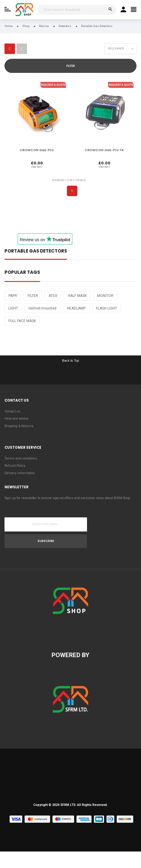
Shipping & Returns (19, 426)
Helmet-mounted (42, 308)
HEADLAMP (76, 308)
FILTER (33, 296)
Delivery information (20, 473)
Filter (71, 66)
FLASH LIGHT (106, 308)
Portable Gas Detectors (36, 251)
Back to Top (70, 361)
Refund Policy (15, 466)
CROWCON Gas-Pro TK (104, 150)
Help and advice (16, 419)
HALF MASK (77, 296)
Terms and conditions (21, 458)
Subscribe (46, 541)
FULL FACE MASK (22, 321)
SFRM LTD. (68, 805)
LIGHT (13, 308)
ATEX (53, 296)
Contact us (12, 411)
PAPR (13, 296)
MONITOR (105, 296)
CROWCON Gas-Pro (37, 150)
